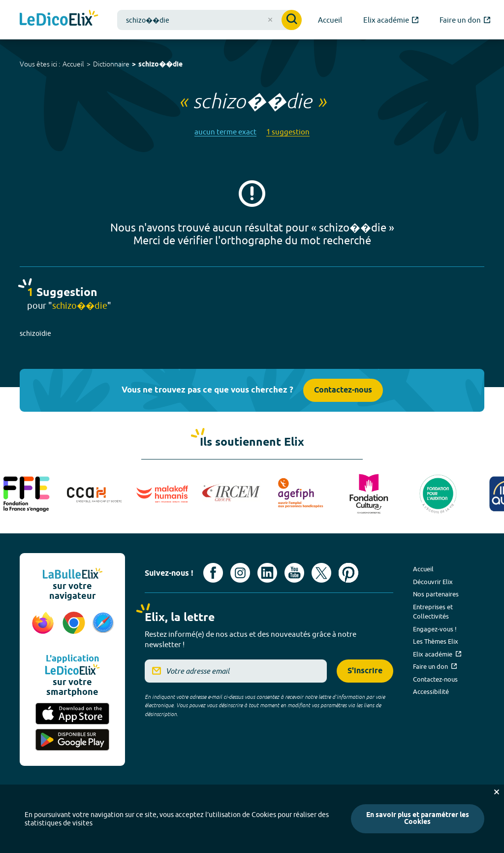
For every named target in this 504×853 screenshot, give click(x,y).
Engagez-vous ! (435, 629)
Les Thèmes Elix (436, 641)
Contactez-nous (343, 390)
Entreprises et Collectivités (433, 612)
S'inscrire (365, 671)
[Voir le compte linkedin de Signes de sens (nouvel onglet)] (267, 573)
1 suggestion (288, 132)
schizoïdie (35, 333)
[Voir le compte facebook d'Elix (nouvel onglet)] (213, 573)
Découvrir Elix (433, 582)
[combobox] (209, 20)
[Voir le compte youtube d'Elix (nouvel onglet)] (294, 573)
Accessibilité (431, 691)
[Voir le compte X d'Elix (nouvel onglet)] (321, 573)
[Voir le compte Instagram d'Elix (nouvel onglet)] (240, 573)
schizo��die (160, 65)
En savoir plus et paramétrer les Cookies (418, 819)
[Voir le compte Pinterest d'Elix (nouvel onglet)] (348, 573)
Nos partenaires (436, 594)
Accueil (73, 64)
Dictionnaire (111, 64)
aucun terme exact (225, 132)
